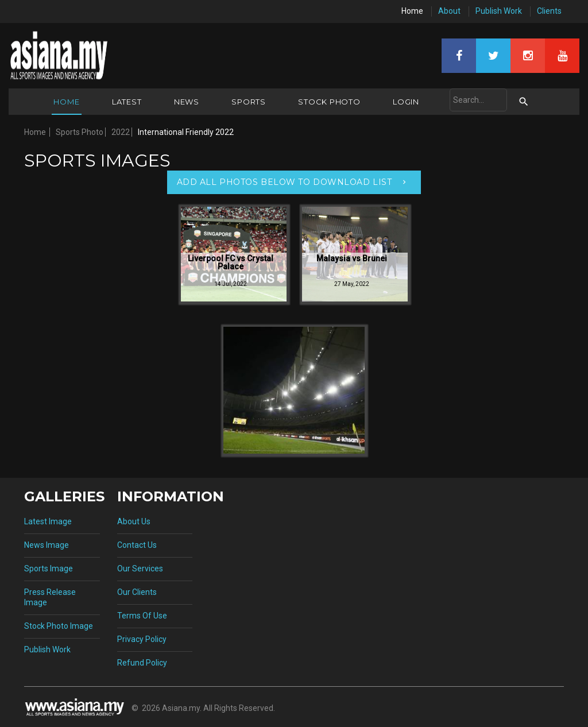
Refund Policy (142, 663)
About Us (134, 521)
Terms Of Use (142, 616)
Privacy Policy (142, 639)
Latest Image (48, 521)
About (449, 11)
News (187, 102)
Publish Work (499, 11)
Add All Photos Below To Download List (285, 182)
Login (406, 102)
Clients (549, 11)
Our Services (140, 569)
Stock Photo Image (59, 626)
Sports (249, 102)
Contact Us (137, 545)
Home (412, 11)
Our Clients (137, 592)
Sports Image (49, 569)
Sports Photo (80, 132)
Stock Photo (329, 102)
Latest (127, 102)
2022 (121, 132)
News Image (47, 545)
